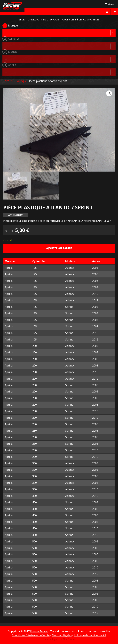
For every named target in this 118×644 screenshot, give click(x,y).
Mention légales (62, 635)
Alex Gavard (69, 639)
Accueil (9, 81)
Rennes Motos (39, 631)
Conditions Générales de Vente (31, 635)
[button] (109, 93)
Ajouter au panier (59, 248)
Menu (110, 5)
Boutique (21, 81)
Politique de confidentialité (90, 635)
